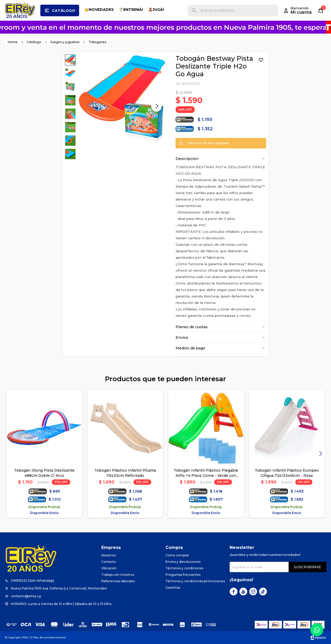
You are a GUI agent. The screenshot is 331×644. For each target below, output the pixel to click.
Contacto (109, 562)
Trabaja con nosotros (118, 575)
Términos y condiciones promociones (195, 581)
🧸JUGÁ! (156, 10)
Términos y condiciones (184, 568)
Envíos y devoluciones (183, 562)
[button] (194, 10)
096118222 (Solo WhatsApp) (32, 581)
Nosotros (108, 555)
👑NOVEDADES (99, 10)
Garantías (173, 588)
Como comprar (177, 555)
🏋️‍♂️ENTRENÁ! (131, 10)
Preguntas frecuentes (183, 575)
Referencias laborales (118, 581)
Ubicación (109, 568)
